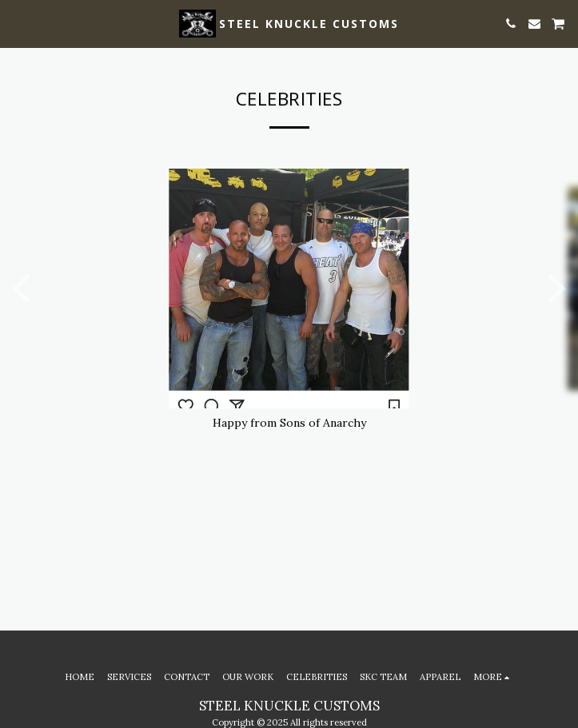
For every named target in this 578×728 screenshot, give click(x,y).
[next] (554, 288)
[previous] (24, 288)
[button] (18, 23)
